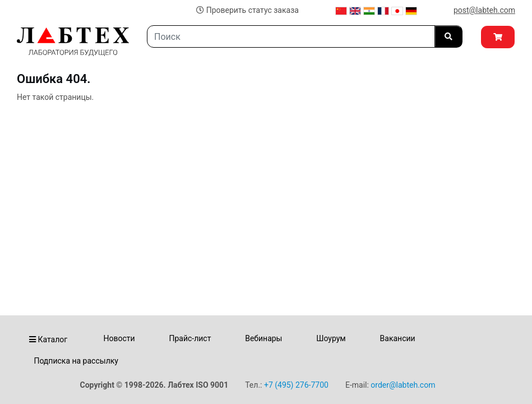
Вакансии (398, 338)
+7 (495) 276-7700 (296, 385)
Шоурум (331, 338)
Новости (119, 338)
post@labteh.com (484, 10)
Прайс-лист (190, 338)
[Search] (291, 36)
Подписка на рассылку (76, 361)
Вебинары (263, 338)
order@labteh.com (403, 385)
